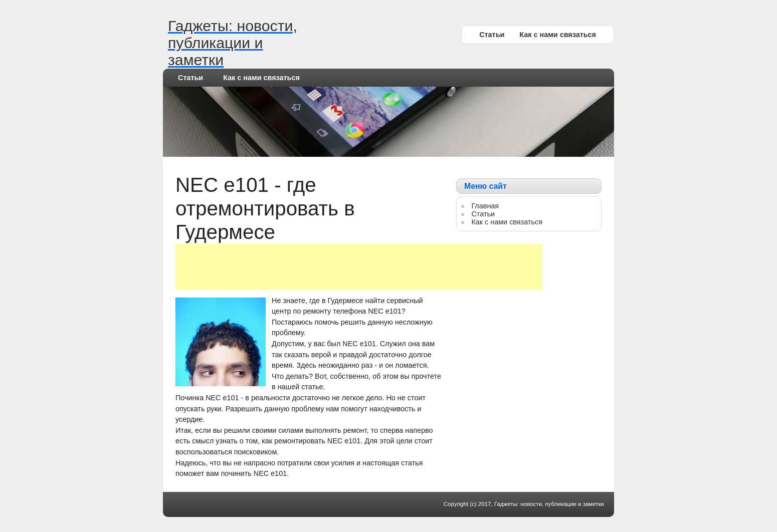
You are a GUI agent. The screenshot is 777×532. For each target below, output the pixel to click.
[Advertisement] (359, 267)
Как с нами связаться (558, 35)
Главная (485, 206)
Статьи (492, 35)
